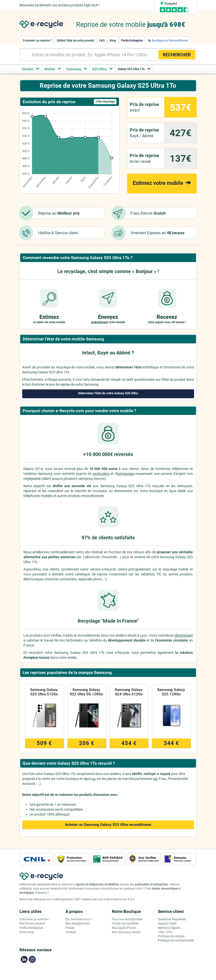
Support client (167, 923)
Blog (113, 41)
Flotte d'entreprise (31, 928)
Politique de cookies (171, 936)
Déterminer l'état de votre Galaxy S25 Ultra (108, 393)
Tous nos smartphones (127, 919)
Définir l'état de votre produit (75, 41)
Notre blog (26, 932)
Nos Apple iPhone (124, 928)
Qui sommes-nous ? (79, 919)
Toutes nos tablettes (125, 923)
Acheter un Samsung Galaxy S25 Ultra (108, 825)
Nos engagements (78, 923)
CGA (161, 932)
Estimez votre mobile (162, 183)
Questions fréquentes (172, 919)
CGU (169, 932)
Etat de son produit (32, 923)
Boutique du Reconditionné (168, 41)
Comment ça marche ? (37, 41)
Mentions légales (169, 928)
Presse (70, 928)
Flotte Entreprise (132, 41)
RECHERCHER (177, 55)
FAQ (102, 41)
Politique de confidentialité (176, 940)
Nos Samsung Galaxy (126, 932)
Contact (71, 932)
